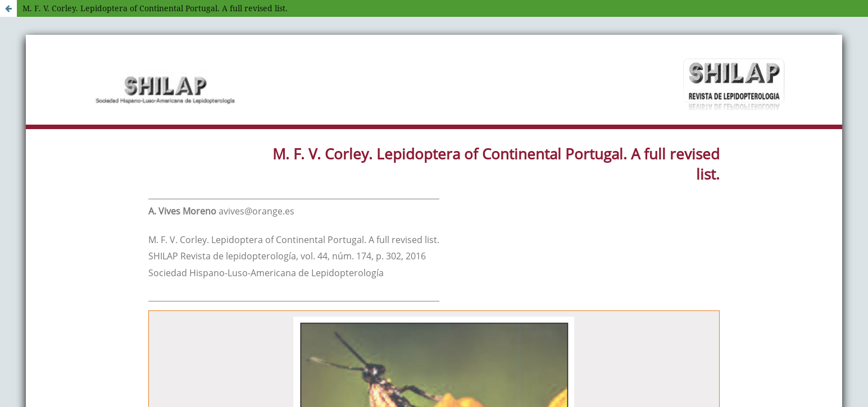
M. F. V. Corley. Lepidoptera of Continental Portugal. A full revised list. (155, 8)
